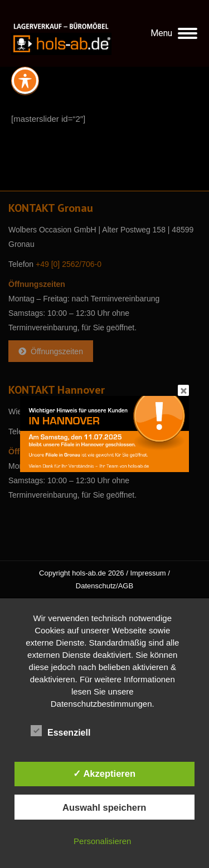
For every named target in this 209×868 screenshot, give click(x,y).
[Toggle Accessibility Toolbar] (25, 81)
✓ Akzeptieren (104, 773)
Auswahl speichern (104, 807)
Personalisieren (102, 841)
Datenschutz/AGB (104, 586)
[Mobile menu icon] (174, 33)
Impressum (148, 573)
